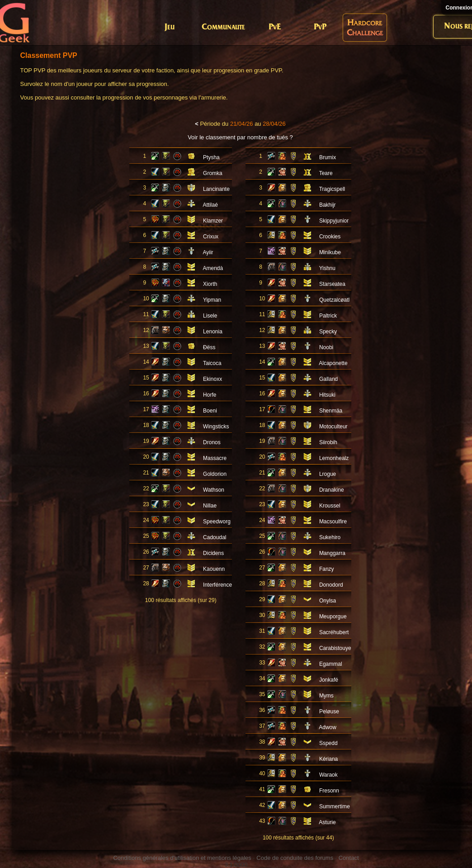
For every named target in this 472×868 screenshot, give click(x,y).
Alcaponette (333, 363)
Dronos (212, 442)
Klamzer (213, 221)
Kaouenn (214, 569)
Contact (349, 858)
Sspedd (328, 743)
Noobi (326, 347)
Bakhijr (328, 205)
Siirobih (328, 442)
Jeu (170, 27)
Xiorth (210, 284)
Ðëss (209, 347)
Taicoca (212, 363)
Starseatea (332, 284)
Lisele (210, 316)
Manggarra (332, 553)
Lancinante (216, 189)
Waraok (328, 775)
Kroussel (330, 506)
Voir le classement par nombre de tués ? (240, 137)
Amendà (213, 268)
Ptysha (211, 157)
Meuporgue (333, 617)
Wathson (214, 490)
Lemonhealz (334, 458)
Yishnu (327, 268)
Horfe (210, 395)
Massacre (215, 458)
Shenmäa (331, 411)
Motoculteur (333, 427)
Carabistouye (335, 648)
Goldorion (215, 474)
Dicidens (213, 553)
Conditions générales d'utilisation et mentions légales (182, 858)
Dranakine (332, 490)
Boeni (210, 411)
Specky (328, 332)
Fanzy (327, 569)
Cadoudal (215, 537)
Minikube (330, 252)
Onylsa (328, 601)
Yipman (212, 300)
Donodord (331, 585)
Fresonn (329, 791)
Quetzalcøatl (334, 300)
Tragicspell (332, 189)
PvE (275, 27)
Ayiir (208, 252)
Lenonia (213, 332)
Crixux (211, 237)
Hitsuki (327, 395)
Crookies (330, 237)
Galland (328, 379)
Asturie (327, 822)
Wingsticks (216, 427)
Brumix (328, 157)
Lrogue (328, 474)
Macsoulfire (333, 522)
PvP (320, 27)
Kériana (328, 759)
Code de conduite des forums (295, 858)
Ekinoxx (212, 379)
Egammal (331, 664)
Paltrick (328, 316)
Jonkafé (329, 680)
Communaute (223, 27)
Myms (326, 696)
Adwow (328, 727)
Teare (326, 173)
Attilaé (210, 205)
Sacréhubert (334, 632)
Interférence (217, 585)
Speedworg (217, 522)
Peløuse (329, 711)
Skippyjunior (334, 221)
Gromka (213, 173)
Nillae (210, 506)
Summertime (335, 806)
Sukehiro (330, 537)
